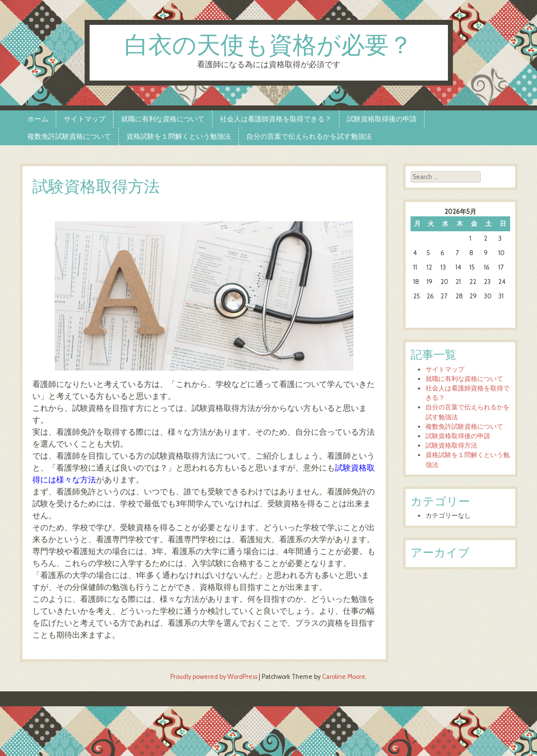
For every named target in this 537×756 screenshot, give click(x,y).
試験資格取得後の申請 (382, 119)
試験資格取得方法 (451, 445)
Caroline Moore (344, 677)
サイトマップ (85, 119)
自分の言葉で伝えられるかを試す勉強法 (309, 136)
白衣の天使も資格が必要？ (268, 47)
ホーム (38, 119)
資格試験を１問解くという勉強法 (179, 136)
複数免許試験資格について (69, 136)
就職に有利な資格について (163, 119)
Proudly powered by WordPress (214, 677)
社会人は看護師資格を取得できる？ (276, 119)
